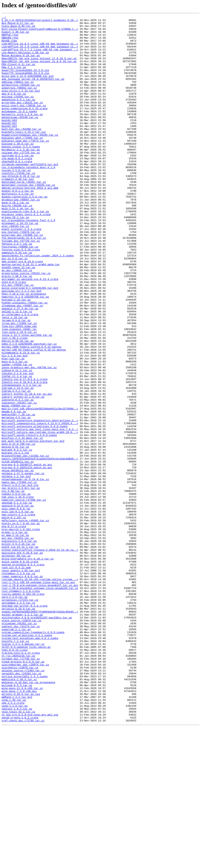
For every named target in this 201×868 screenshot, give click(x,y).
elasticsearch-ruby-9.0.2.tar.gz (25, 251)
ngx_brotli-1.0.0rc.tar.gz (21, 583)
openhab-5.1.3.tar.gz (17, 600)
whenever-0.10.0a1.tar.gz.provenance (28, 816)
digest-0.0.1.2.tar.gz (18, 226)
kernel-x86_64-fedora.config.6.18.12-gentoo (34, 417)
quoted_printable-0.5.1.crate (23, 675)
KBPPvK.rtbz (10, 39)
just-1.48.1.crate (15, 403)
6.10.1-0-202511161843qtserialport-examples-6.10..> (40, 21)
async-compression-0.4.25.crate (25, 127)
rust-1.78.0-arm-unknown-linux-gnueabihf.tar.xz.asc (40, 699)
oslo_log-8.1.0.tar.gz (18, 611)
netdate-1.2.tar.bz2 (16, 569)
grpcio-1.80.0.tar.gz (17, 328)
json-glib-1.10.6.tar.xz (19, 396)
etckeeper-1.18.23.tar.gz (20, 265)
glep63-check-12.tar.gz (18, 318)
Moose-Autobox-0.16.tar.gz (21, 64)
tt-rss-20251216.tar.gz (18, 784)
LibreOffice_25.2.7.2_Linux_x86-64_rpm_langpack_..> (40, 57)
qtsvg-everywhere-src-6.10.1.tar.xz (28, 667)
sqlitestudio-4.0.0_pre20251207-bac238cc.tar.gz (37, 738)
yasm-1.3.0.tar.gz (15, 844)
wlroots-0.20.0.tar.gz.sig (21, 830)
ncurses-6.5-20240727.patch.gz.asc (27, 554)
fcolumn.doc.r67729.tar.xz (21, 286)
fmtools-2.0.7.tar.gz (17, 290)
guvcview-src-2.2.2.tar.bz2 (21, 346)
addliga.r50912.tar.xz (18, 95)
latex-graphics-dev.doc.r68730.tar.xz (29, 438)
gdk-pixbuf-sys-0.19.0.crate (22, 311)
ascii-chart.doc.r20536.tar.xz (24, 124)
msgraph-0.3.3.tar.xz (17, 537)
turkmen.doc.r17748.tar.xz (21, 788)
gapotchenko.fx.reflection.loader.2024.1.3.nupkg (38, 304)
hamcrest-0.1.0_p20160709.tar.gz (25, 353)
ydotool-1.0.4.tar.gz (17, 848)
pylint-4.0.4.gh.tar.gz (18, 650)
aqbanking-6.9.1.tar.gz (18, 117)
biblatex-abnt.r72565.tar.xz (22, 162)
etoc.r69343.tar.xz (15, 268)
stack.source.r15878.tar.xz (21, 742)
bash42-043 (9, 141)
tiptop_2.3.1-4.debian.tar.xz (23, 770)
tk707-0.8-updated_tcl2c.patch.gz (26, 773)
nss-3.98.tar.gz (13, 586)
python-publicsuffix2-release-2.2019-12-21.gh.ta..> (40, 657)
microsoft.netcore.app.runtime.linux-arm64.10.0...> (40, 516)
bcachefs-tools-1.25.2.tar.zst (24, 155)
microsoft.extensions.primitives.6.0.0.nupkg (34, 509)
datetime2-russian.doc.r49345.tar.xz (28, 219)
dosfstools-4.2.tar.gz (18, 230)
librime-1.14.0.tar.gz (18, 463)
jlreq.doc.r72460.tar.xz (19, 385)
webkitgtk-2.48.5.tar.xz (19, 812)
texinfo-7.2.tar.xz (15, 766)
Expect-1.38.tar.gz (15, 35)
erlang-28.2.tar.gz (15, 258)
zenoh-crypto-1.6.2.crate (20, 858)
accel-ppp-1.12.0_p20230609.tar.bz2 (28, 88)
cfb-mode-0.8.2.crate (17, 187)
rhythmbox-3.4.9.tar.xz (18, 685)
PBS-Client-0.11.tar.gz (18, 74)
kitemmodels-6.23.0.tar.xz (21, 420)
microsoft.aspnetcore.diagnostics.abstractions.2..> (40, 501)
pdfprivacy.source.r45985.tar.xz (25, 622)
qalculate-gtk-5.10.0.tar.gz (22, 660)
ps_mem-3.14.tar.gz (15, 639)
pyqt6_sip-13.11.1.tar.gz (20, 653)
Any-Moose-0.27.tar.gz (18, 25)
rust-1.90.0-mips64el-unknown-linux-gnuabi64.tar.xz (40, 703)
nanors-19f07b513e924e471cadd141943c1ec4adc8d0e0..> (40, 547)
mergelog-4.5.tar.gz (16, 498)
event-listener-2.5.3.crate (21, 272)
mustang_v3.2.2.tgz (15, 540)
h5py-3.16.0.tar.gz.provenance (24, 350)
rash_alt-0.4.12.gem (16, 678)
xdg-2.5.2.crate (13, 841)
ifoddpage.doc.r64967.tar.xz (22, 364)
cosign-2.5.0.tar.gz (16, 201)
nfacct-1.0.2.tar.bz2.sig (20, 579)
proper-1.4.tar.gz (15, 636)
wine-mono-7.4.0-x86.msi (19, 826)
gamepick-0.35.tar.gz (17, 300)
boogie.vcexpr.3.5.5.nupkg (21, 173)
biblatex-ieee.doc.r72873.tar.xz (25, 166)
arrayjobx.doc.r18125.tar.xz (22, 120)
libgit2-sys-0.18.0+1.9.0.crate (25, 456)
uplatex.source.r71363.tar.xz (23, 802)
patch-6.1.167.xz (14, 618)
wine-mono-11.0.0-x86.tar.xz (22, 823)
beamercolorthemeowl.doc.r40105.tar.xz (30, 159)
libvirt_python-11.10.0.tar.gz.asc (27, 470)
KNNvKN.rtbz (10, 42)
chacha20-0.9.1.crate (17, 191)
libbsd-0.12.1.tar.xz (17, 441)
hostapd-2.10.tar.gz (16, 357)
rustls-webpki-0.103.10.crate (23, 710)
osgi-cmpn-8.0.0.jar (16, 607)
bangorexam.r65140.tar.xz (20, 138)
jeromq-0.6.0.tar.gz (16, 381)
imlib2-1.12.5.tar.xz (17, 371)
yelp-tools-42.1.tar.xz (18, 851)
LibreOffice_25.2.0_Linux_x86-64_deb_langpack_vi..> (40, 53)
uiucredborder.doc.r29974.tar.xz (25, 795)
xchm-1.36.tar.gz (14, 837)
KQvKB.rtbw (9, 46)
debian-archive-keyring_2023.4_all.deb (30, 222)
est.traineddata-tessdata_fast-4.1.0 (28, 261)
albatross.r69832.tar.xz (19, 102)
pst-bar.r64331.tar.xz (18, 643)
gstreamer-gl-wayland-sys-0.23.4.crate (30, 332)
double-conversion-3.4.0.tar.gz (25, 233)
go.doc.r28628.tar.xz (17, 321)
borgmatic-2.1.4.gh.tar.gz (21, 177)
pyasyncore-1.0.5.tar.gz (19, 646)
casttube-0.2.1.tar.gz (18, 184)
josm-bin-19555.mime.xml (19, 388)
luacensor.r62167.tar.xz (19, 480)
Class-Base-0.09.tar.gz (18, 28)
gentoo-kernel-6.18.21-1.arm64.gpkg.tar (31, 314)
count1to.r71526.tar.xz (18, 205)
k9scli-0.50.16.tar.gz (18, 406)
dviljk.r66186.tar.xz (17, 244)
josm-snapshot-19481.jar (19, 392)
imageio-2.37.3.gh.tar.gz (20, 367)
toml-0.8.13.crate (15, 777)
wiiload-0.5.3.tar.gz (17, 819)
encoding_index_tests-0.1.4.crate (26, 254)
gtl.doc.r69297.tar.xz (18, 339)
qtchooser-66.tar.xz (16, 664)
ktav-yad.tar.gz (13, 427)
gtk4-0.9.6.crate (14, 336)
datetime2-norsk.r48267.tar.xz (24, 215)
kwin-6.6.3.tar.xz (15, 431)
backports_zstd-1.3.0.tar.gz (22, 134)
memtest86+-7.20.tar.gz (18, 494)
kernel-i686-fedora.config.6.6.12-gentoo (31, 413)
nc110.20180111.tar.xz (18, 551)
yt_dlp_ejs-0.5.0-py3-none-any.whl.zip (30, 855)
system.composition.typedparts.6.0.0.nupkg (33, 756)
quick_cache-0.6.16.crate (20, 671)
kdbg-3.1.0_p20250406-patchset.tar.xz (29, 410)
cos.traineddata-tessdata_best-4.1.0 (28, 198)
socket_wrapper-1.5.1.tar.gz (22, 735)
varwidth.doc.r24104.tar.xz (21, 805)
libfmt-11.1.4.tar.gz (17, 449)
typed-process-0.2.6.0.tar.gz (23, 791)
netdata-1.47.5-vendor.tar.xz (23, 565)
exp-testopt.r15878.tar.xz (21, 275)
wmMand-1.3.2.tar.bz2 (17, 833)
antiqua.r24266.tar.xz (18, 113)
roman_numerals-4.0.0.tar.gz (22, 689)
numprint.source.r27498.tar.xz (24, 597)
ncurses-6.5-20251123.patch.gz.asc (27, 558)
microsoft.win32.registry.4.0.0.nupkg (29, 519)
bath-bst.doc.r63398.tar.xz (21, 152)
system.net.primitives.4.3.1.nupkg (27, 759)
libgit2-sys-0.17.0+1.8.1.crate (25, 452)
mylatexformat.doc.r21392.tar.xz (25, 544)
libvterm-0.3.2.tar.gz (18, 477)
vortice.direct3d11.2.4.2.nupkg (25, 809)
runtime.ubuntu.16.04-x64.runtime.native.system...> (40, 692)
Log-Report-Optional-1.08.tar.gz (25, 60)
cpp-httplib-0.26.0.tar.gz (21, 208)
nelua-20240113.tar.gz (18, 562)
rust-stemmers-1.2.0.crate (21, 706)
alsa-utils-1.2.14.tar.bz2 (21, 106)
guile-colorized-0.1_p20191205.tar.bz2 (30, 343)
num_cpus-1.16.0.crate (18, 593)
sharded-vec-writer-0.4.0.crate (25, 724)
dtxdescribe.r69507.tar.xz (21, 237)
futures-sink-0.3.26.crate (21, 297)
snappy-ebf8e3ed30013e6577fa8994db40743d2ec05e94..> (40, 731)
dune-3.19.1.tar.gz (15, 240)
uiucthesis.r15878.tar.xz (20, 798)
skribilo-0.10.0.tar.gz (18, 728)
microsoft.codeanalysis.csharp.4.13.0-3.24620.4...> (40, 505)
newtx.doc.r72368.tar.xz (19, 576)
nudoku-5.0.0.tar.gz (16, 590)
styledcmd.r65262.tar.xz (19, 745)
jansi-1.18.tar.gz (15, 378)
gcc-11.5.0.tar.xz (15, 307)
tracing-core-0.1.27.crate (21, 780)
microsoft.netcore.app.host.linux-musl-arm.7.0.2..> (40, 512)
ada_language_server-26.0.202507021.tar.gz (33, 92)
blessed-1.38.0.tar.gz (18, 170)
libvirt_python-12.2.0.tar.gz (23, 473)
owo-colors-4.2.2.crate (18, 615)
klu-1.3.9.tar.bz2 (15, 424)
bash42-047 (9, 145)
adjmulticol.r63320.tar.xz (21, 99)
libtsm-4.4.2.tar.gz (16, 466)
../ (4, 18)
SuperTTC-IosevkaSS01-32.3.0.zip (25, 81)
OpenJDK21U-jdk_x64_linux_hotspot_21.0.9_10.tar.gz (39, 71)
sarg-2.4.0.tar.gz (15, 713)
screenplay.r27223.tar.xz (20, 717)
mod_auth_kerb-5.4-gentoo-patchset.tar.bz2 (33, 526)
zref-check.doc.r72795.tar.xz (23, 862)
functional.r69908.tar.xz (20, 293)
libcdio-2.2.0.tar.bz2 (18, 445)
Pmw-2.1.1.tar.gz (14, 78)
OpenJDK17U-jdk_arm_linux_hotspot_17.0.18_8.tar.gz (39, 67)
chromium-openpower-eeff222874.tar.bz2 (30, 194)
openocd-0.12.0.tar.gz (18, 604)
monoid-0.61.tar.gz (15, 533)
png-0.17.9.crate (14, 629)
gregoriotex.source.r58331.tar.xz (26, 325)
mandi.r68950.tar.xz (16, 484)
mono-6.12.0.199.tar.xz (18, 530)
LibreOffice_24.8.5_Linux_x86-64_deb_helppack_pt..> (40, 49)
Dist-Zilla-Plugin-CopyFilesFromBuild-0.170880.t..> (40, 32)
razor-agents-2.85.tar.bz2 (21, 682)
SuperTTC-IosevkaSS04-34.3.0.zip (25, 85)
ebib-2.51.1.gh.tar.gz (18, 247)
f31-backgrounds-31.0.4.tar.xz (24, 283)
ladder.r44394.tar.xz (17, 434)
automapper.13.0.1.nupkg (19, 131)
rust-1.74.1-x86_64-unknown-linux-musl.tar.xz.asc (38, 696)
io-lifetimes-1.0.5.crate (20, 374)
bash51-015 (9, 148)
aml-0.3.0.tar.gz (14, 109)
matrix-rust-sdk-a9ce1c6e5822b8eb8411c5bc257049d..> (40, 487)
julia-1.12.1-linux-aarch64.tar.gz (27, 399)
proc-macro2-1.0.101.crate (21, 632)
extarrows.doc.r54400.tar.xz (22, 279)
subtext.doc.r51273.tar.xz (21, 749)
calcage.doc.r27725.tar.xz (21, 180)
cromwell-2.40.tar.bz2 (18, 212)
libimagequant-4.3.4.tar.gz (21, 459)
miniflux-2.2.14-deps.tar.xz (22, 523)
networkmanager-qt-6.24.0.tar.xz (25, 572)
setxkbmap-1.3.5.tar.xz (18, 720)
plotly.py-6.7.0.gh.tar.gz (21, 625)
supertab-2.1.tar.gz (16, 752)
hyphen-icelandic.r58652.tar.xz (25, 360)
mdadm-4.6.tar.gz (14, 491)
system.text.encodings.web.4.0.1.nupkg (30, 763)
